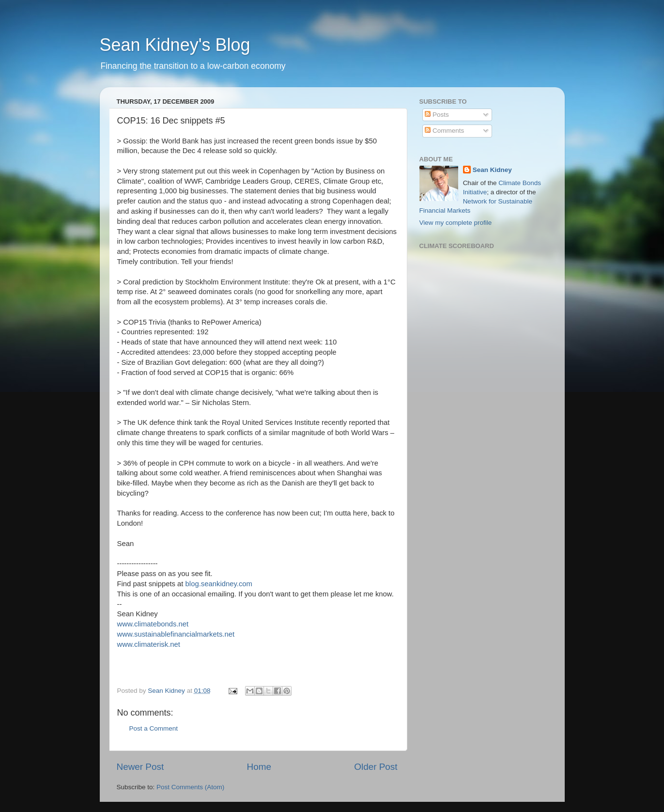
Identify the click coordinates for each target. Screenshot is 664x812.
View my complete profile (456, 223)
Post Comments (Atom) (190, 787)
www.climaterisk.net (149, 644)
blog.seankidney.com (219, 584)
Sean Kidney (492, 170)
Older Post (376, 767)
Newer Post (140, 767)
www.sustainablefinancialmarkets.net (176, 634)
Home (259, 767)
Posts (437, 115)
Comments (444, 131)
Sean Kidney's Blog (175, 45)
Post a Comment (154, 728)
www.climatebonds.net (153, 624)
